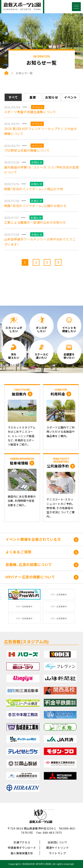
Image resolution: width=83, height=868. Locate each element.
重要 (33, 97)
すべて (13, 97)
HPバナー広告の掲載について (30, 577)
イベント (70, 97)
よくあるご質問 (18, 552)
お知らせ (52, 97)
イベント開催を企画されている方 (33, 539)
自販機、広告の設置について (29, 564)
